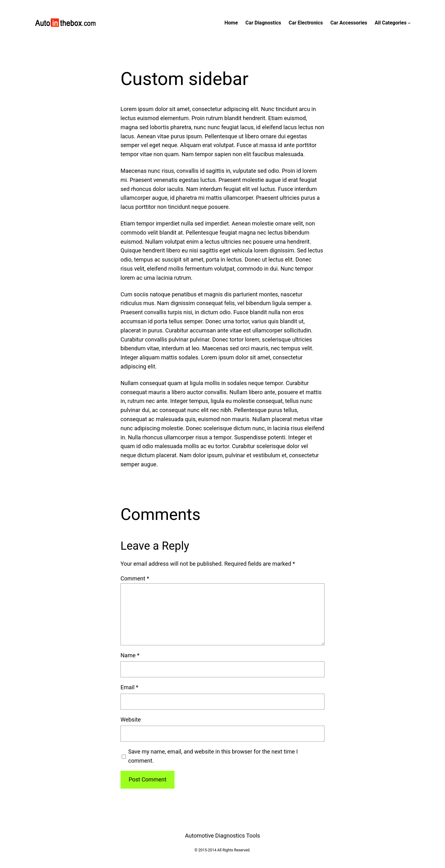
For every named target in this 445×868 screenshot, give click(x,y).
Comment (135, 578)
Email (129, 687)
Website (131, 720)
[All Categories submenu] (409, 23)
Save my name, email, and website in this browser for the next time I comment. (213, 756)
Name (130, 655)
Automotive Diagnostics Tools (222, 836)
